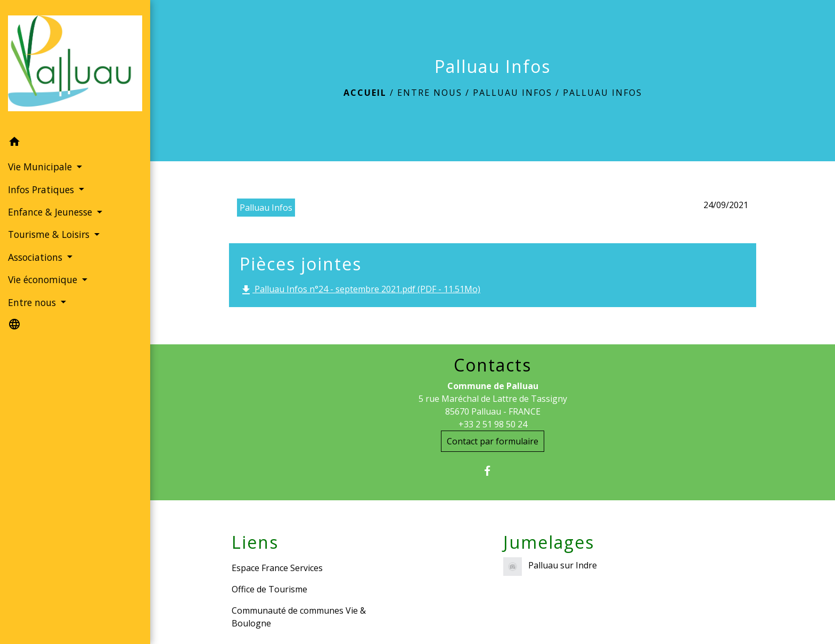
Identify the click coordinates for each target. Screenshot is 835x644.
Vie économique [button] (44, 279)
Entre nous (430, 93)
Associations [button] (36, 257)
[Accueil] (75, 65)
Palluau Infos (513, 93)
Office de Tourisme (269, 589)
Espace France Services (277, 568)
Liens (255, 542)
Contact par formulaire (493, 441)
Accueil (365, 93)
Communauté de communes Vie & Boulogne (299, 617)
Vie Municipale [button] (41, 167)
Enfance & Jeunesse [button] (51, 212)
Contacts (493, 365)
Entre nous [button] (33, 302)
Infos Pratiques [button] (42, 189)
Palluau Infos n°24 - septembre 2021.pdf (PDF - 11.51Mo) (360, 290)
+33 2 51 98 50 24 (493, 424)
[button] (75, 143)
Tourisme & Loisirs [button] (50, 234)
